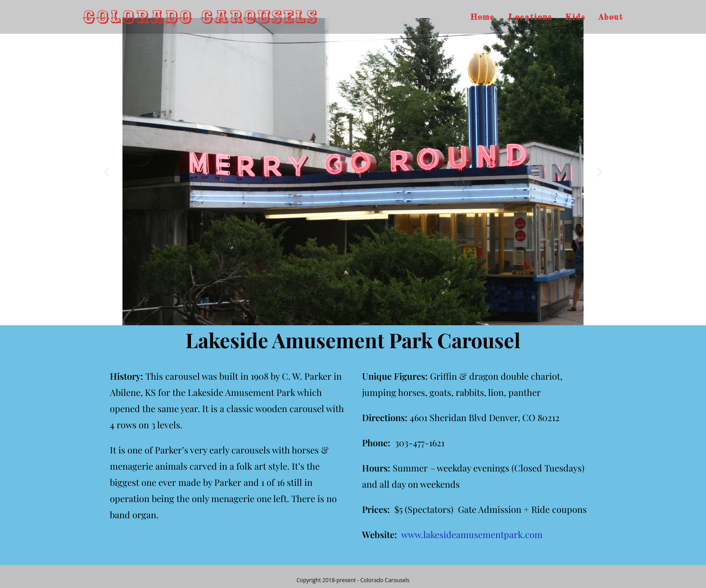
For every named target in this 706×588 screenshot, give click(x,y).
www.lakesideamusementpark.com (472, 534)
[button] (106, 172)
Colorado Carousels (201, 17)
